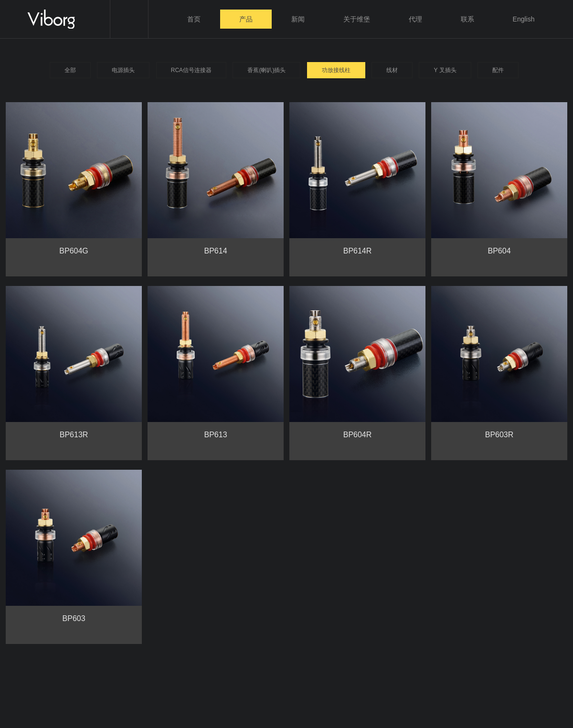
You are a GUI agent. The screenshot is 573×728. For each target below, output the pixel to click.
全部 (70, 70)
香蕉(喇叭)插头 (266, 70)
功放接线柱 (336, 70)
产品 (246, 19)
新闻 (298, 19)
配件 (498, 70)
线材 (392, 70)
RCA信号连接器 (191, 70)
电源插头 (123, 70)
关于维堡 (357, 19)
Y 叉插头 (445, 70)
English (524, 19)
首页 (194, 19)
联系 (467, 19)
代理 (415, 19)
